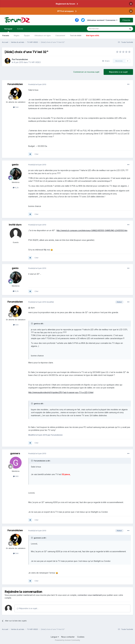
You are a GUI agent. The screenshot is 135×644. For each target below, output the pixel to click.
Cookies (81, 637)
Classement (60, 35)
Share (106, 61)
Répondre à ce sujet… (28, 608)
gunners (15, 453)
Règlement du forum (65, 4)
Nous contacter (68, 637)
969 (16, 476)
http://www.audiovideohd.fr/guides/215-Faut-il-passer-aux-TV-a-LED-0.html (61, 392)
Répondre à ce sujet (118, 72)
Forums (6, 35)
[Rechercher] (101, 29)
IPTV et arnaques (66, 11)
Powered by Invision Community (67, 640)
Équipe (27, 35)
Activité (20, 29)
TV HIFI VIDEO (35, 62)
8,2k (16, 188)
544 (16, 107)
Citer (37, 154)
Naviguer (8, 30)
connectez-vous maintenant (90, 595)
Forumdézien (22, 59)
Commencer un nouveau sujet (86, 72)
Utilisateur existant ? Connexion (102, 20)
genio (15, 165)
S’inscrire (126, 20)
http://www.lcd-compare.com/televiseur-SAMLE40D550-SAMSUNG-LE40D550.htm (92, 230)
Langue (55, 637)
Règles (17, 35)
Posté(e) (37, 84)
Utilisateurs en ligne (43, 35)
